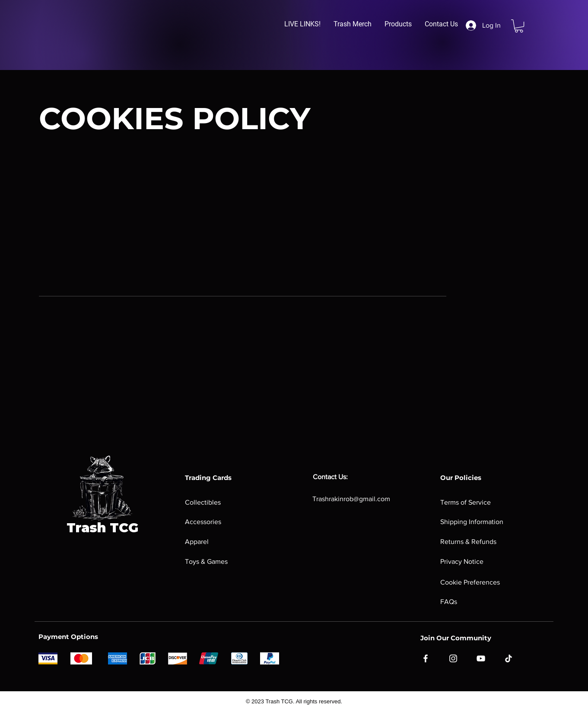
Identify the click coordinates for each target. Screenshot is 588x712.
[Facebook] (426, 658)
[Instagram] (453, 658)
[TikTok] (509, 658)
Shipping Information (472, 522)
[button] (302, 24)
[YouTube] (481, 658)
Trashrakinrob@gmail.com (351, 499)
